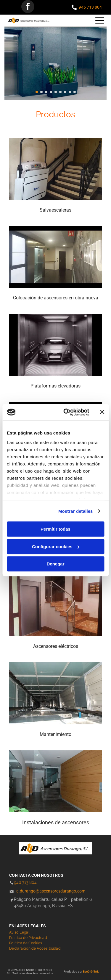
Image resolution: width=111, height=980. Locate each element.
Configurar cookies (56, 547)
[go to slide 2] (41, 92)
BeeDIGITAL (91, 972)
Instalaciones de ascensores (56, 822)
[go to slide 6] (60, 92)
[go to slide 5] (56, 92)
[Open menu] (100, 21)
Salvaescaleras (55, 210)
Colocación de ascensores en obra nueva (56, 298)
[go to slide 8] (70, 92)
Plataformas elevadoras (55, 386)
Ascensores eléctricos (56, 646)
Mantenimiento (55, 734)
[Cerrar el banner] (102, 412)
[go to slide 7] (65, 92)
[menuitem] (21, 932)
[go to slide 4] (51, 92)
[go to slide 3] (46, 92)
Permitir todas (55, 529)
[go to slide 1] (37, 92)
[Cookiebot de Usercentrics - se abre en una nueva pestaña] (66, 412)
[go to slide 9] (75, 92)
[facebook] (28, 7)
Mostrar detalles (76, 511)
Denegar (55, 564)
